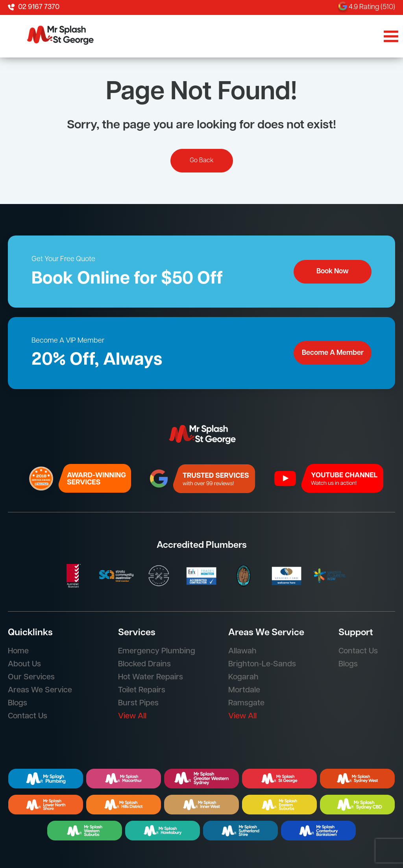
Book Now (333, 272)
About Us (24, 664)
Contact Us (28, 716)
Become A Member (333, 353)
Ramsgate (246, 703)
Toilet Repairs (142, 690)
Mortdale (244, 690)
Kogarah (243, 677)
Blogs (18, 703)
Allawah (242, 651)
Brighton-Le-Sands (262, 664)
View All (132, 716)
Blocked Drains (144, 664)
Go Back (202, 161)
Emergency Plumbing (157, 651)
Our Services (31, 677)
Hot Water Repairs (151, 677)
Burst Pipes (138, 703)
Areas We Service (40, 690)
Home (18, 651)
